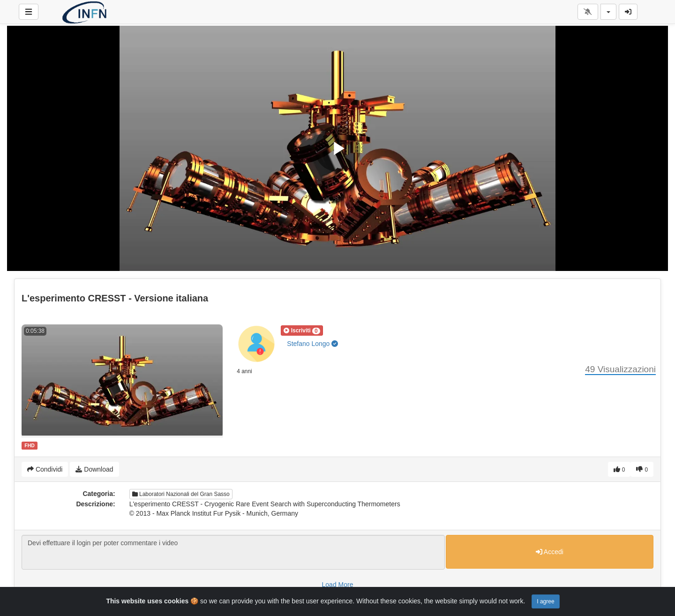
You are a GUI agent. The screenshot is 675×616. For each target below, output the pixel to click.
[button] (302, 331)
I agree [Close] (545, 601)
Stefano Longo (312, 344)
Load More (338, 585)
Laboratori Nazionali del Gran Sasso (181, 494)
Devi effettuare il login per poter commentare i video (233, 552)
